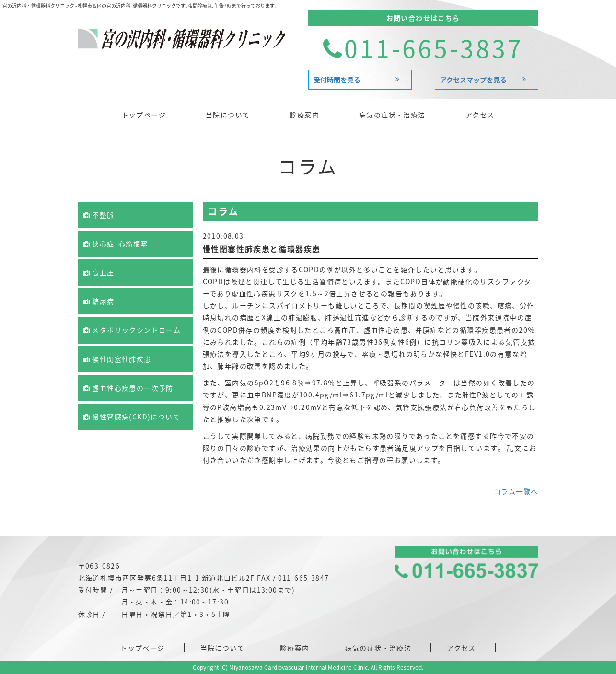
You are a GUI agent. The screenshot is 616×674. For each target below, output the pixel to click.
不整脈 (99, 215)
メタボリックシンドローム (132, 330)
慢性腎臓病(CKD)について (132, 417)
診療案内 (304, 115)
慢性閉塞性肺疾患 (117, 359)
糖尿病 (99, 301)
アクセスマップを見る (487, 80)
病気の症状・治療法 (392, 115)
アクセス (480, 115)
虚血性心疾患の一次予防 (128, 388)
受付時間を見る (360, 80)
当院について (228, 115)
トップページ (144, 115)
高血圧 (99, 272)
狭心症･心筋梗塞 (116, 244)
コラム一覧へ (516, 491)
